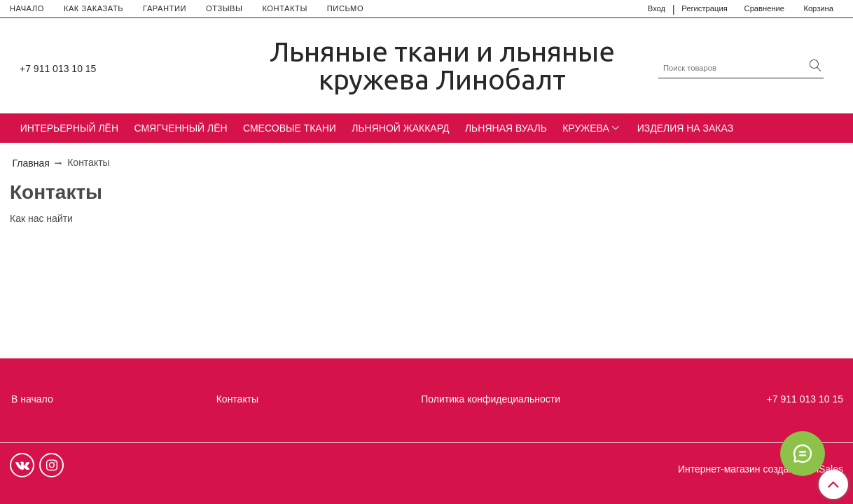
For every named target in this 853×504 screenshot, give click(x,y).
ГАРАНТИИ (165, 8)
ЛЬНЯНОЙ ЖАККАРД (400, 128)
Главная (31, 163)
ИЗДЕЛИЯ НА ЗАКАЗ (686, 128)
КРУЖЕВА (586, 128)
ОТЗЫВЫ (224, 8)
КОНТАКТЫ (284, 8)
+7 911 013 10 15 (58, 69)
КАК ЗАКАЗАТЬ (93, 8)
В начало (32, 399)
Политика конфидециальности (491, 399)
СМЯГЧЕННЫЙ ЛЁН (180, 128)
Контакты (237, 399)
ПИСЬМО (345, 8)
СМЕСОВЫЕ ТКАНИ (290, 128)
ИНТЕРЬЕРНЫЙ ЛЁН (69, 128)
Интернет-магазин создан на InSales (761, 469)
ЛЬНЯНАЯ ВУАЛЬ (506, 128)
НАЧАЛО (27, 8)
